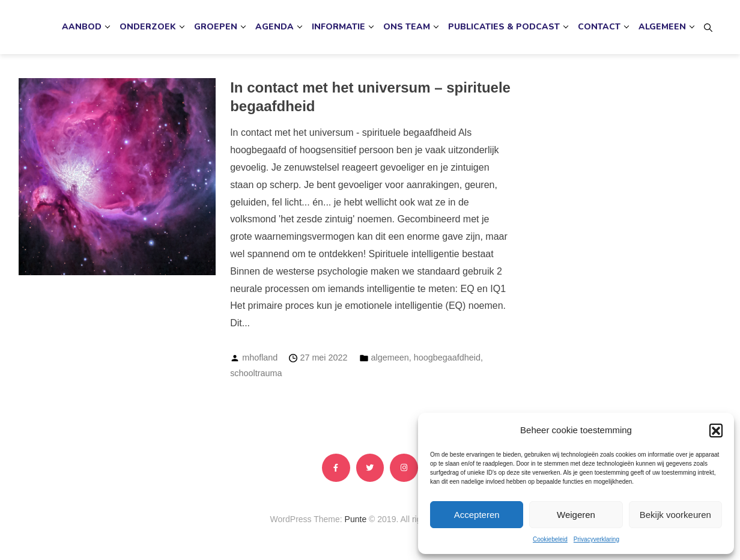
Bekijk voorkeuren (675, 515)
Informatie (338, 27)
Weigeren (576, 515)
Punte (356, 519)
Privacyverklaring (596, 539)
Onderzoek (148, 27)
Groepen (216, 27)
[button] (716, 430)
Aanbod (82, 27)
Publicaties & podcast (504, 27)
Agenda (274, 27)
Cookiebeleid (550, 539)
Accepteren (477, 515)
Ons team (407, 27)
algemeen (390, 358)
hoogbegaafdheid (447, 358)
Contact (599, 27)
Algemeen (662, 27)
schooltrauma (256, 373)
